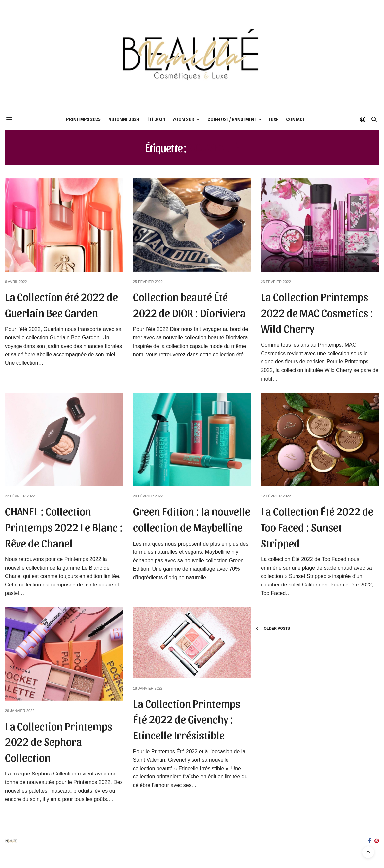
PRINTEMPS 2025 (83, 119)
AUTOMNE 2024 (124, 119)
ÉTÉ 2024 (156, 119)
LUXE (273, 119)
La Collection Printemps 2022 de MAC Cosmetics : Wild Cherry (317, 312)
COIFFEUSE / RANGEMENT (232, 119)
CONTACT (295, 119)
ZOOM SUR (184, 119)
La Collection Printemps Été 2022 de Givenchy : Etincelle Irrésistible (187, 719)
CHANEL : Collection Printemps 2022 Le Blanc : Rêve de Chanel (64, 526)
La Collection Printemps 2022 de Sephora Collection (59, 741)
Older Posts (273, 628)
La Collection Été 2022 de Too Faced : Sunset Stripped (317, 526)
